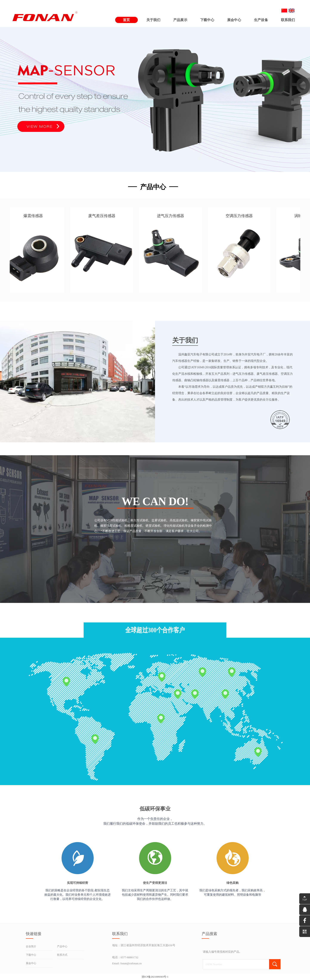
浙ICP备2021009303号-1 (155, 977)
